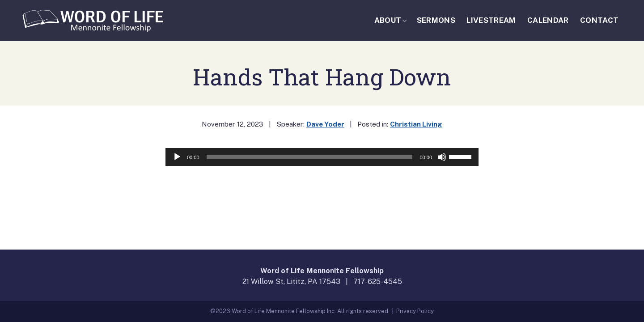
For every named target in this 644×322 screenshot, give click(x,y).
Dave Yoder (325, 124)
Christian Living (416, 124)
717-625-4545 (378, 282)
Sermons (436, 20)
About (388, 20)
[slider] (310, 157)
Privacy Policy (415, 311)
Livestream (491, 20)
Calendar (548, 20)
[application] (322, 157)
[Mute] (442, 157)
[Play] (177, 157)
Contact (599, 20)
